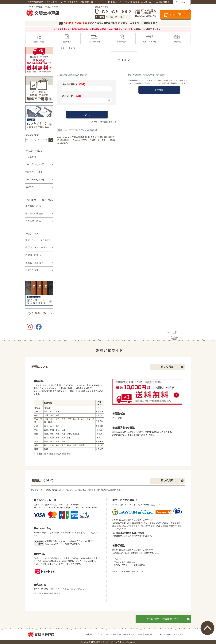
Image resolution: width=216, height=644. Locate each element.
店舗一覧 (177, 42)
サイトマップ (180, 635)
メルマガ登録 (165, 635)
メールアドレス (74, 85)
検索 (51, 140)
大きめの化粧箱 (33, 221)
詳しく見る (167, 367)
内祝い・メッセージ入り (37, 247)
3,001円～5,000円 (35, 180)
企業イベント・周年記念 (37, 240)
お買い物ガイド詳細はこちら (163, 619)
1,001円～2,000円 (35, 165)
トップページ (62, 48)
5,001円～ (31, 187)
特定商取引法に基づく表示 (130, 635)
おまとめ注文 (32, 270)
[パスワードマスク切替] (110, 100)
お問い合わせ (151, 635)
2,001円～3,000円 (35, 172)
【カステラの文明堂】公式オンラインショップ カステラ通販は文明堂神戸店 (59, 2)
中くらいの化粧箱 (34, 214)
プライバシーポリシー (106, 635)
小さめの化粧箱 (33, 206)
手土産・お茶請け (34, 263)
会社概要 (90, 635)
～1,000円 (31, 157)
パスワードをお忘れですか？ (104, 122)
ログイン (183, 2)
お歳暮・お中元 (33, 255)
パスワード (71, 96)
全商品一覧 (39, 42)
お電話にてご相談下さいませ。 (148, 29)
